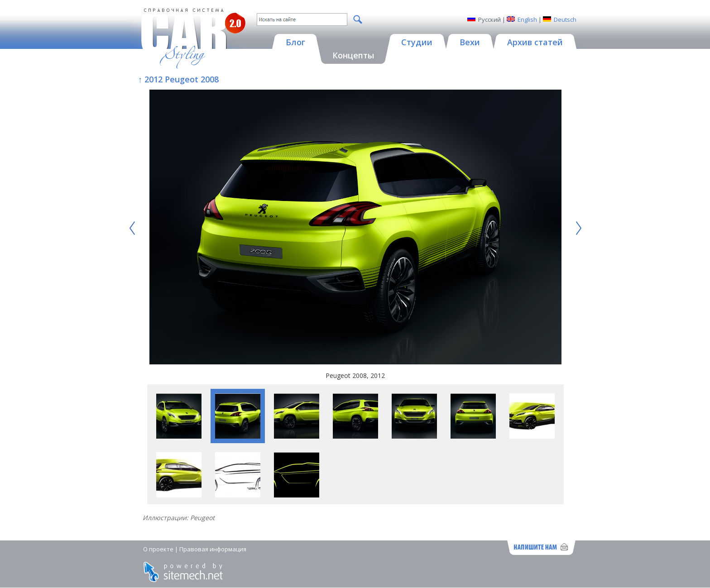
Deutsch (565, 19)
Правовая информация (213, 549)
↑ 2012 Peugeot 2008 (178, 79)
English (527, 19)
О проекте (158, 549)
